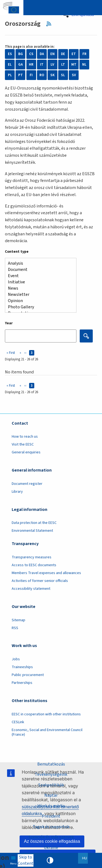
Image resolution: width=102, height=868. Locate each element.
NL (84, 65)
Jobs (16, 659)
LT (63, 65)
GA (21, 65)
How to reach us (25, 437)
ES (10, 54)
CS (31, 54)
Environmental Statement (32, 531)
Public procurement (28, 675)
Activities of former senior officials (40, 581)
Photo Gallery (38, 307)
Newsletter (38, 295)
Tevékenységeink (51, 774)
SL (63, 75)
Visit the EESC (23, 444)
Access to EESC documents (34, 565)
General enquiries (26, 452)
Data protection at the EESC (34, 523)
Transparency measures (32, 557)
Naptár (51, 795)
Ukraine (51, 848)
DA (42, 54)
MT (74, 65)
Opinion (38, 301)
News (38, 288)
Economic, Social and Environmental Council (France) (47, 732)
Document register (27, 484)
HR (31, 65)
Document (38, 270)
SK (52, 75)
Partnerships (22, 683)
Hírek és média (51, 806)
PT (21, 75)
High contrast (50, 860)
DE (63, 54)
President (51, 816)
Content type (17, 252)
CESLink (18, 722)
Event (38, 276)
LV (52, 65)
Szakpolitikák (51, 785)
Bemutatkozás (51, 764)
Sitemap (18, 620)
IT (42, 65)
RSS (50, 24)
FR (84, 54)
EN (52, 54)
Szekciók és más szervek (51, 837)
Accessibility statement (31, 589)
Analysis (38, 263)
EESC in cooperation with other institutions (46, 714)
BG (21, 54)
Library (17, 492)
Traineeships (22, 667)
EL (10, 65)
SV (74, 75)
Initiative (38, 282)
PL (10, 75)
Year (9, 323)
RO (42, 75)
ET (74, 54)
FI (31, 75)
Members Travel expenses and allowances (46, 573)
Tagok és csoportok (51, 827)
